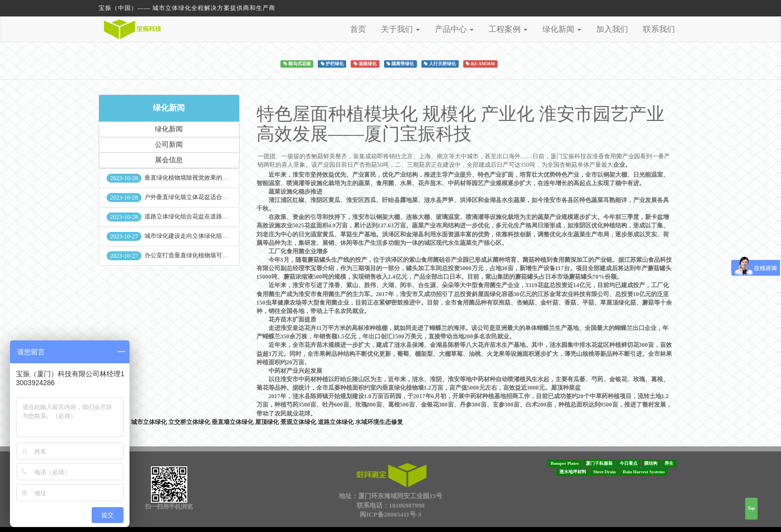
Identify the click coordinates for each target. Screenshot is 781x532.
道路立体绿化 (336, 422)
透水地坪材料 (573, 472)
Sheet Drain (605, 472)
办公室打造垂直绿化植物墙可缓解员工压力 (201, 255)
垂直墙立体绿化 (233, 422)
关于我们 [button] (400, 29)
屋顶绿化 (267, 422)
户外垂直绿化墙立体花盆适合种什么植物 (198, 197)
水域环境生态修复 (379, 422)
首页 (358, 29)
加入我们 (612, 29)
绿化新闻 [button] (562, 29)
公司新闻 (169, 145)
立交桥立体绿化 (189, 422)
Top (751, 508)
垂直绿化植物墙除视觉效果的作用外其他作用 (204, 178)
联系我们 (659, 29)
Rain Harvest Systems (644, 472)
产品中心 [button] (454, 29)
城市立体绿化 (149, 422)
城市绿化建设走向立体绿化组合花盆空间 (198, 236)
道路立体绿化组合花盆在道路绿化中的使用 (201, 216)
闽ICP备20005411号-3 (390, 514)
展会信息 (169, 160)
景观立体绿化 (298, 422)
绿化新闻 (169, 108)
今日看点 (629, 463)
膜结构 (651, 463)
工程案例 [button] (508, 29)
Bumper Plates (565, 463)
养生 (669, 463)
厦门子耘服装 (599, 463)
